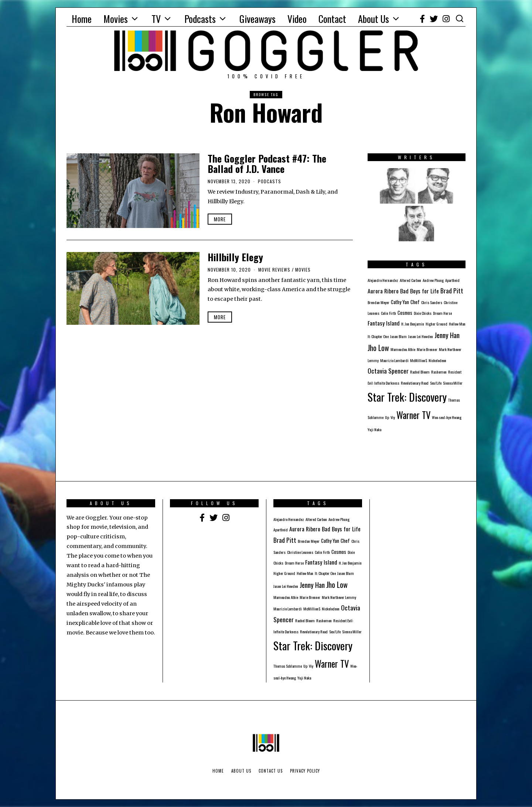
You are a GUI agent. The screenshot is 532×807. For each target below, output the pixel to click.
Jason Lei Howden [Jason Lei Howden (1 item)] (421, 336)
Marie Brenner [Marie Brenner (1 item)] (427, 349)
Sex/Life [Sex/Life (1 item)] (436, 383)
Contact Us (271, 771)
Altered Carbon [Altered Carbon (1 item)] (410, 280)
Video (297, 19)
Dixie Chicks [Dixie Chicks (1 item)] (423, 313)
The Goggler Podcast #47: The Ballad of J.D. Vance (267, 164)
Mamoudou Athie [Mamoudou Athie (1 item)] (403, 349)
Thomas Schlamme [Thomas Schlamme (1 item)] (288, 666)
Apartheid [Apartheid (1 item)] (452, 280)
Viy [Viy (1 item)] (393, 417)
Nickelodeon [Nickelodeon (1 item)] (437, 360)
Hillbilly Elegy (235, 257)
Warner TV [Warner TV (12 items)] (413, 415)
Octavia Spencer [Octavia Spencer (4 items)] (388, 371)
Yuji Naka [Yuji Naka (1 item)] (374, 429)
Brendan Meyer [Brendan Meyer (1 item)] (378, 302)
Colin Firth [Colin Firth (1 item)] (388, 313)
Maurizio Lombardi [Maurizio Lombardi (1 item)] (394, 360)
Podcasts (200, 19)
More (220, 219)
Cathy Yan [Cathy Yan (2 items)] (400, 302)
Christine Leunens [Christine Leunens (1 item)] (300, 552)
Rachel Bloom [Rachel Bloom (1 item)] (420, 372)
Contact (332, 19)
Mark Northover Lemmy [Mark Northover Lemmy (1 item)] (339, 597)
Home (82, 19)
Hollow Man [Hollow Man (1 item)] (457, 324)
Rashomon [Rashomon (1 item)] (439, 372)
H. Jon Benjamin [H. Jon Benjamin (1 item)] (413, 324)
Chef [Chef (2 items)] (415, 302)
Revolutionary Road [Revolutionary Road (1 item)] (415, 383)
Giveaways (258, 19)
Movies (116, 19)
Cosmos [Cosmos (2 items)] (405, 313)
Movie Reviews (274, 270)
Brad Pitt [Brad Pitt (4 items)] (452, 290)
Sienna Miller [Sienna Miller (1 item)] (453, 383)
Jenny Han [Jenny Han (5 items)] (447, 335)
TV (156, 19)
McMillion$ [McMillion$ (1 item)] (419, 360)
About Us (374, 19)
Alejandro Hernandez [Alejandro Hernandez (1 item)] (383, 280)
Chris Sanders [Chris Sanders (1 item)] (432, 302)
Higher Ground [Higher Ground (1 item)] (436, 324)
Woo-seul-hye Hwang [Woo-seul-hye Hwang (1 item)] (447, 417)
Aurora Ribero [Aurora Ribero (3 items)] (383, 291)
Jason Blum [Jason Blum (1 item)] (398, 336)
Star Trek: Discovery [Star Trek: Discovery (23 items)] (407, 397)
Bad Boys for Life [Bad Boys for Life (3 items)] (420, 291)
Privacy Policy (305, 771)
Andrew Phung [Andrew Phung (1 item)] (433, 280)
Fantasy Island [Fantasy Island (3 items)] (384, 323)
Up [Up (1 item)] (387, 417)
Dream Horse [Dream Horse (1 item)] (442, 313)
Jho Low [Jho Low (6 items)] (378, 348)
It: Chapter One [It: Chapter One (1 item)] (378, 336)
